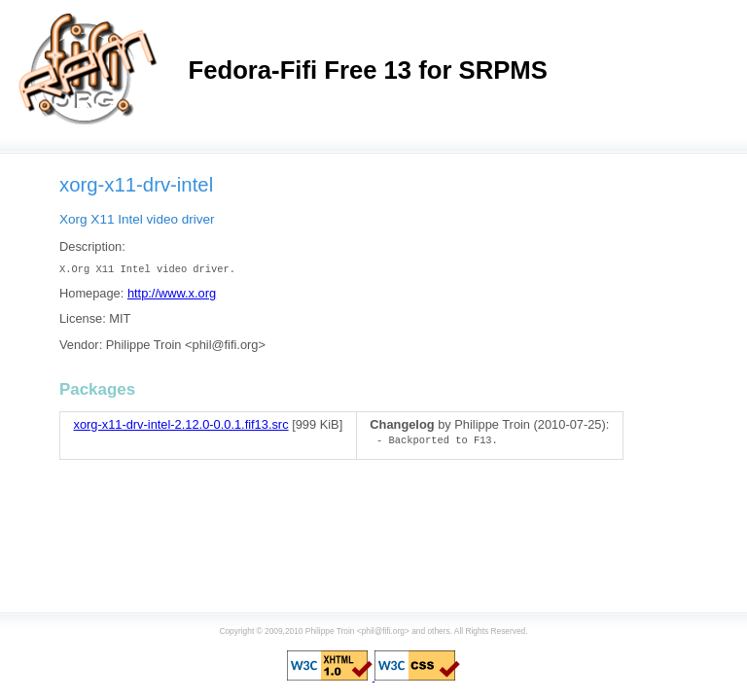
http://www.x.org (172, 293)
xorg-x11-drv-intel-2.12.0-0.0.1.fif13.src (181, 424)
